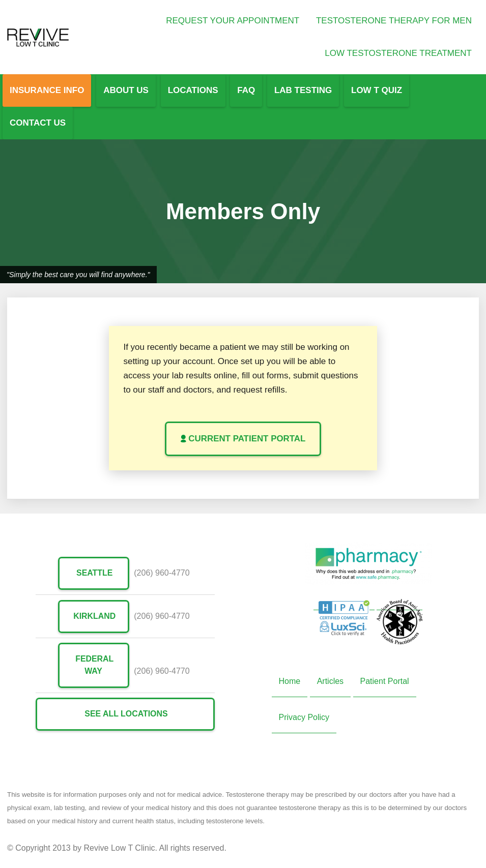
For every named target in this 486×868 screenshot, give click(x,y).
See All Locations (125, 714)
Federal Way (94, 665)
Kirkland (94, 616)
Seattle (93, 573)
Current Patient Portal (243, 439)
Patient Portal (385, 681)
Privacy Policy (304, 717)
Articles (330, 681)
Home (290, 681)
